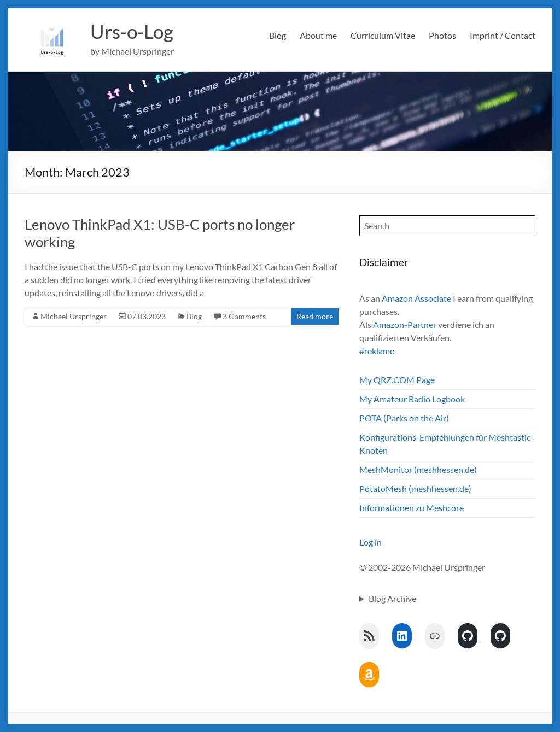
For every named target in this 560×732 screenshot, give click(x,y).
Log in (371, 542)
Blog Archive (392, 598)
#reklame (377, 351)
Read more (315, 316)
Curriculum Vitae (383, 35)
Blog (278, 35)
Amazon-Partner (405, 324)
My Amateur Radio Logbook (412, 399)
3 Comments (244, 316)
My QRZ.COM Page (397, 380)
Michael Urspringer (74, 316)
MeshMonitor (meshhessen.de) (418, 469)
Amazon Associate (416, 298)
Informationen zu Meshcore (412, 508)
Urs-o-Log (133, 32)
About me (318, 35)
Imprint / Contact (503, 35)
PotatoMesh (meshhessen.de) (415, 488)
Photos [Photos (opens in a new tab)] (442, 35)
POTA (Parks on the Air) (404, 418)
